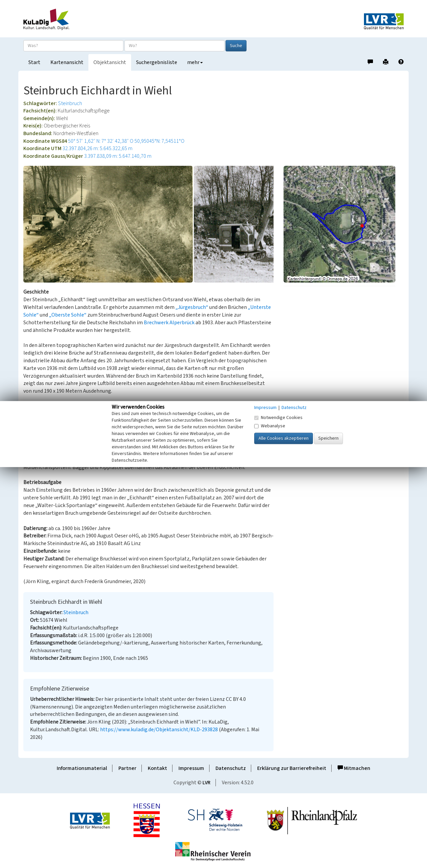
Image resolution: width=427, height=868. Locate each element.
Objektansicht (110, 62)
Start (34, 62)
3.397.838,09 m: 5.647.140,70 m (118, 156)
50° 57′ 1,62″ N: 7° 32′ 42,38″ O (101, 141)
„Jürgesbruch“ (192, 307)
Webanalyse (270, 426)
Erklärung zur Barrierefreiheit (292, 768)
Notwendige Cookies (278, 418)
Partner (127, 768)
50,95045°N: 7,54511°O (159, 141)
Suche (236, 46)
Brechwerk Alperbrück (169, 323)
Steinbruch (70, 103)
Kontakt (157, 768)
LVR (206, 783)
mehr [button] (195, 62)
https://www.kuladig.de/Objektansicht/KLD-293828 (159, 730)
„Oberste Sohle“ (68, 315)
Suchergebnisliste (157, 62)
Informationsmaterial (82, 768)
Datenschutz (231, 768)
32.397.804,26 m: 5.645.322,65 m (97, 148)
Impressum (191, 768)
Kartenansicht (67, 62)
